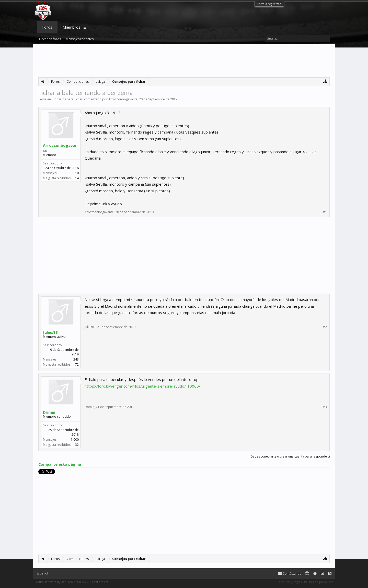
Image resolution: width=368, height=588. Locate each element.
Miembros (72, 27)
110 (76, 173)
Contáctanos (290, 574)
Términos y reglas (289, 582)
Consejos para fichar (67, 99)
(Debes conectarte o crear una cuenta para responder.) (290, 456)
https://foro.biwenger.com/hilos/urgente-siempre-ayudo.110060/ (142, 386)
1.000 (75, 440)
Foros (47, 27)
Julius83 (50, 332)
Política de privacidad (319, 582)
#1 (325, 212)
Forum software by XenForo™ (72, 582)
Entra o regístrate (269, 4)
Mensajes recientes (80, 39)
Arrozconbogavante (123, 99)
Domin (49, 412)
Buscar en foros (49, 39)
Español (42, 573)
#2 (325, 327)
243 (76, 359)
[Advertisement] (184, 61)
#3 (325, 407)
